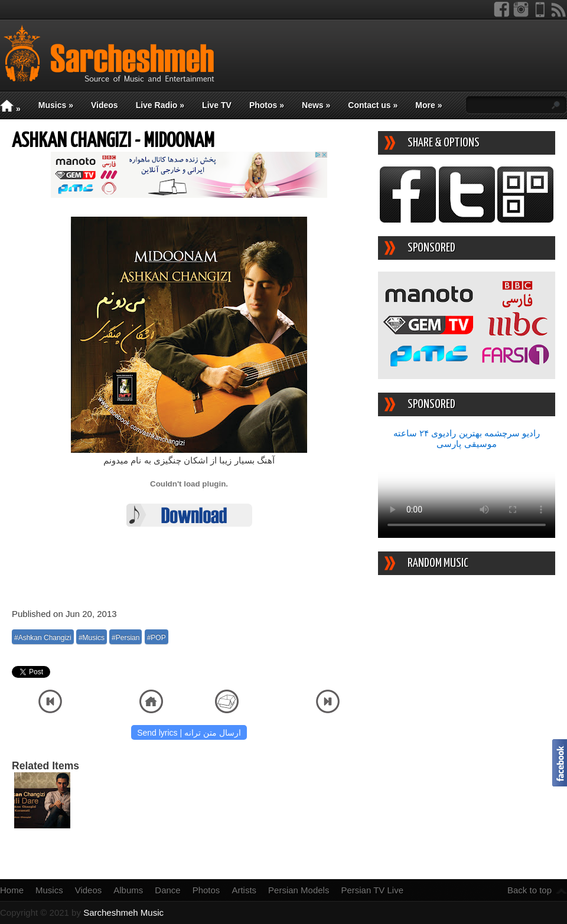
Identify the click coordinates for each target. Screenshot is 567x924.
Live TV (217, 105)
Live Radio (160, 105)
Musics (56, 105)
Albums (128, 890)
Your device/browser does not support (467, 494)
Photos (267, 105)
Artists (244, 890)
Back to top (529, 890)
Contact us (373, 105)
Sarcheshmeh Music (123, 912)
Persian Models (299, 890)
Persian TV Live (372, 890)
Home (12, 890)
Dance (167, 890)
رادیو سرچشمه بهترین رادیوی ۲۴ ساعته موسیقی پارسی (467, 438)
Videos (105, 105)
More (428, 105)
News (316, 105)
